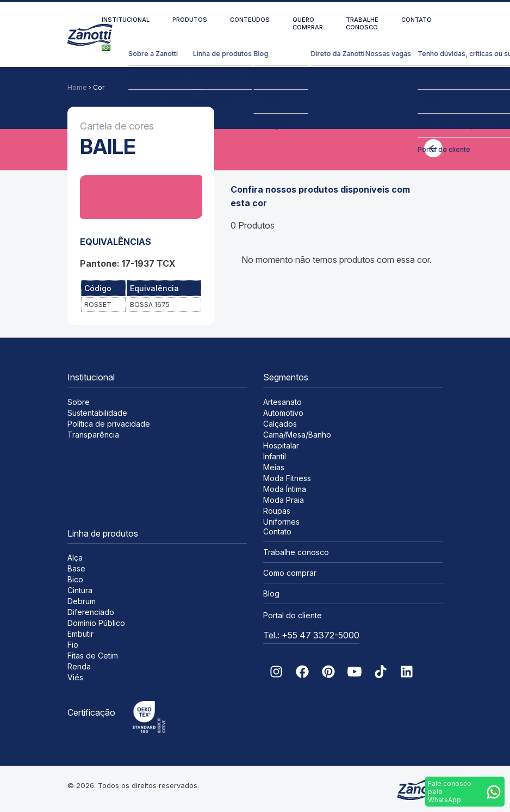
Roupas (277, 511)
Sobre (79, 402)
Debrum (82, 601)
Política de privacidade (109, 424)
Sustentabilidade (97, 413)
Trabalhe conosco (362, 23)
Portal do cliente (293, 615)
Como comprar (290, 573)
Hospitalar (281, 445)
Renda (79, 666)
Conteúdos (250, 20)
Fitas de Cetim (93, 656)
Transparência (93, 435)
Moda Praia (284, 500)
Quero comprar (308, 23)
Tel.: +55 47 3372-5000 (311, 635)
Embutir (80, 634)
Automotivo (283, 413)
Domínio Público (96, 623)
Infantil (275, 456)
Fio (73, 645)
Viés (75, 677)
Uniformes (281, 522)
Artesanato (282, 402)
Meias (274, 467)
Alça (75, 558)
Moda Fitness (287, 478)
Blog (271, 593)
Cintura (80, 590)
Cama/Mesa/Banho (297, 435)
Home (77, 87)
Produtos (190, 20)
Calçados (280, 424)
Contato (416, 20)
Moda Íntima (285, 489)
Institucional (126, 20)
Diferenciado (91, 612)
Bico (75, 579)
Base (76, 568)
